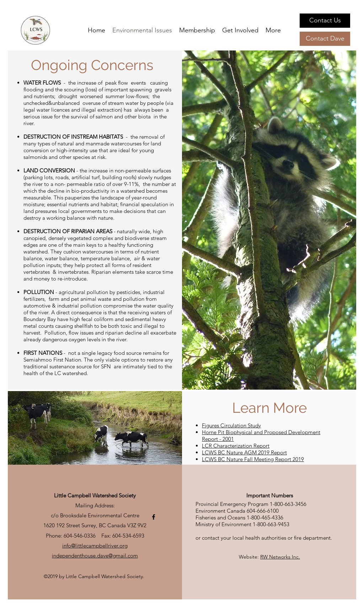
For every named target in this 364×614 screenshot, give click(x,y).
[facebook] (154, 517)
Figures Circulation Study (231, 425)
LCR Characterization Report (236, 446)
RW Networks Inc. (280, 557)
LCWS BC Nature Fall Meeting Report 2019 (253, 459)
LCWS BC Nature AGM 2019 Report (244, 452)
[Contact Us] (325, 21)
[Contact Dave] (325, 39)
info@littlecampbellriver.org (95, 546)
